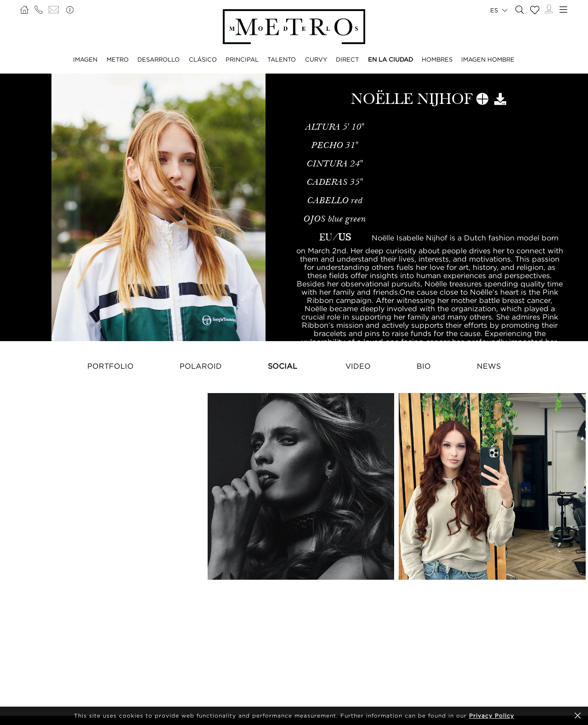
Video (358, 366)
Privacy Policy (492, 716)
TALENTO (282, 59)
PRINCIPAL (242, 59)
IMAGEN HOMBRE (488, 59)
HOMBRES (437, 59)
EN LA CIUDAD (390, 59)
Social (283, 366)
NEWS (489, 366)
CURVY (316, 59)
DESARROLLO (158, 59)
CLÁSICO (203, 59)
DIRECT (347, 59)
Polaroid (201, 366)
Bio (424, 366)
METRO (118, 59)
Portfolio (110, 366)
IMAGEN (85, 59)
